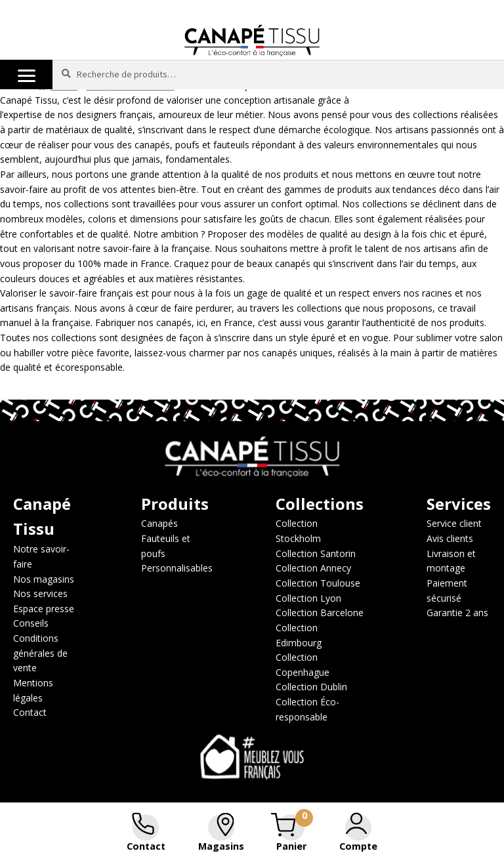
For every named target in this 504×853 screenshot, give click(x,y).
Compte (358, 846)
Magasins (221, 846)
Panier (293, 846)
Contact (146, 846)
